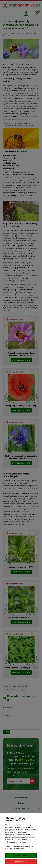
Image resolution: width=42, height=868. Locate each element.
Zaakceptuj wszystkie (21, 862)
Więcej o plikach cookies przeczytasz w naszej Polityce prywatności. (19, 847)
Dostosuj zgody (21, 856)
